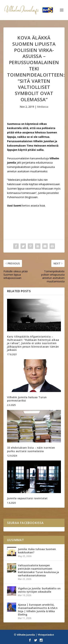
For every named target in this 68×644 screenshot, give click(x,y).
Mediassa (43, 107)
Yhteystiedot (46, 635)
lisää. (42, 205)
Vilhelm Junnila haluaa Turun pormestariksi (27, 399)
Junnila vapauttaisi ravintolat (27, 498)
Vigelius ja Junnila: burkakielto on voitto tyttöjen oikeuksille (39, 590)
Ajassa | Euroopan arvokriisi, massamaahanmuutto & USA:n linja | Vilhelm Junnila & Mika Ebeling (38, 610)
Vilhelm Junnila (26, 635)
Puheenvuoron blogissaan (22, 197)
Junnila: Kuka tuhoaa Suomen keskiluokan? (37, 551)
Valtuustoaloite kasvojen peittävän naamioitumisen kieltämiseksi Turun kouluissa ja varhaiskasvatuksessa (38, 570)
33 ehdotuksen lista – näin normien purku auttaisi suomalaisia (31, 449)
